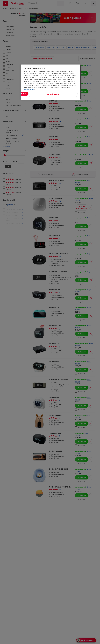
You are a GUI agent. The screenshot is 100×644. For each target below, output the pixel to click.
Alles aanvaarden (32, 94)
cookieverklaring (29, 89)
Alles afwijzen (49, 94)
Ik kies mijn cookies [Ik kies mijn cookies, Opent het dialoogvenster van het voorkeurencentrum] (69, 94)
